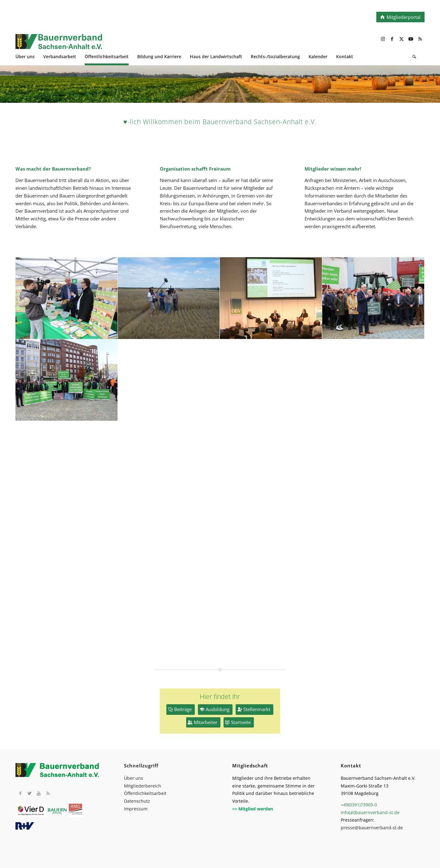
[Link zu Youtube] (411, 39)
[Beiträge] (181, 710)
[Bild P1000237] (169, 298)
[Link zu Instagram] (383, 39)
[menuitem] (29, 57)
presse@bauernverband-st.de (372, 828)
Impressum (136, 809)
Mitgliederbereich (143, 786)
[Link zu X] (401, 39)
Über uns (134, 778)
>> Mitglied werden (253, 809)
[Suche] (414, 57)
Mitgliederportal (404, 17)
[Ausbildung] (215, 710)
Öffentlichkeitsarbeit (145, 793)
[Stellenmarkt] (254, 710)
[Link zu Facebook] (392, 39)
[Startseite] (239, 723)
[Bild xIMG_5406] (67, 298)
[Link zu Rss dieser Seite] (420, 39)
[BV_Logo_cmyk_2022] (179, 45)
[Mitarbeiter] (203, 723)
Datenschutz (137, 801)
